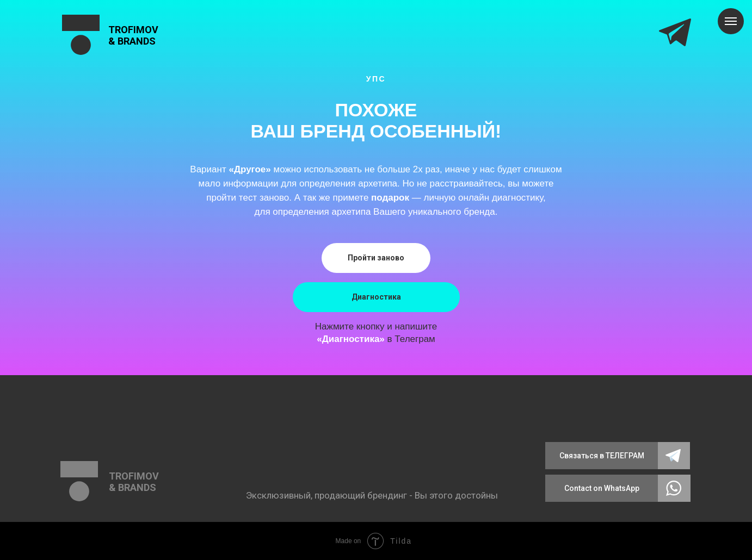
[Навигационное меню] (731, 21)
